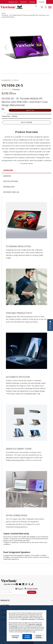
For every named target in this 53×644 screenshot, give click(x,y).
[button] (6, 47)
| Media (14, 116)
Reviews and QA (11, 192)
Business (32, 2)
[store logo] (18, 7)
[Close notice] (44, 613)
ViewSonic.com (13, 2)
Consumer (41, 2)
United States (31, 589)
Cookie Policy (32, 619)
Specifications (11, 181)
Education (24, 2)
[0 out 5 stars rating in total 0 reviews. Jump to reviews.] (11, 89)
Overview (8, 170)
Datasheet (6, 116)
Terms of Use (41, 619)
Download (9, 187)
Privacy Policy (25, 619)
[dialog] (26, 625)
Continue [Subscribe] (32, 592)
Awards (7, 176)
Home (4, 13)
